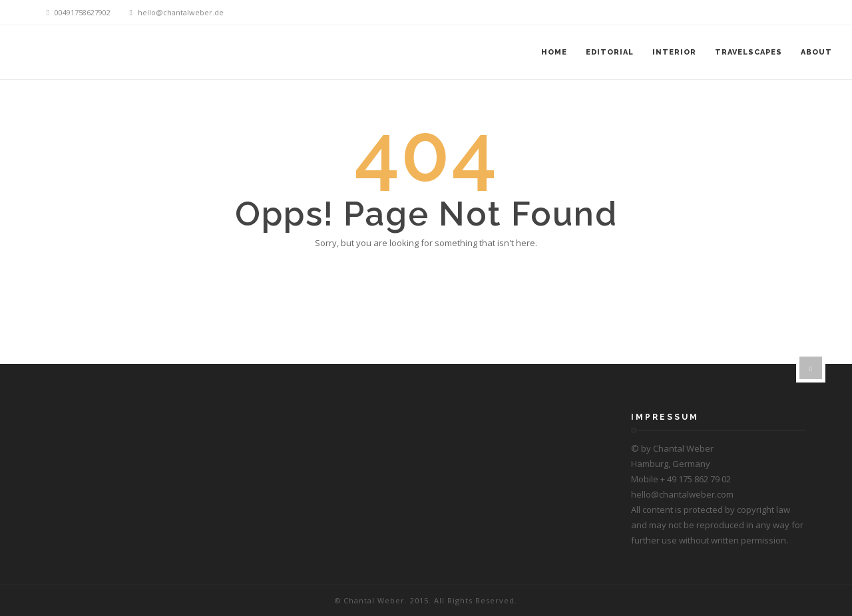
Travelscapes (748, 52)
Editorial (610, 52)
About (816, 52)
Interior (674, 52)
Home (554, 52)
